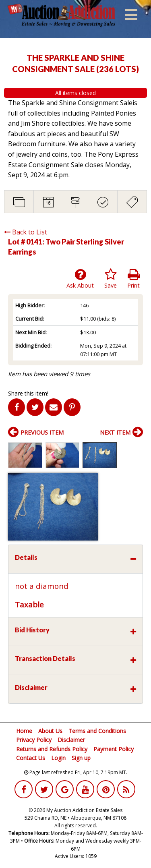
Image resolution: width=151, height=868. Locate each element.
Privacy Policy (34, 740)
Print (133, 279)
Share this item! (28, 393)
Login (58, 758)
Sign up (81, 758)
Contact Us (31, 758)
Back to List (26, 232)
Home (24, 731)
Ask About (80, 279)
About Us (50, 731)
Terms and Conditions (97, 731)
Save (111, 279)
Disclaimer (71, 740)
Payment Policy (114, 749)
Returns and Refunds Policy (52, 749)
